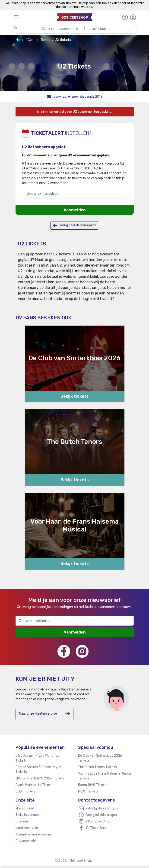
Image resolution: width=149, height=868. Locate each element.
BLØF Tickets (25, 791)
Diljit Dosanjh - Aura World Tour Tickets (38, 758)
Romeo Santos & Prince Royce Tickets (38, 769)
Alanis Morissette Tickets (34, 785)
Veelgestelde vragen (101, 815)
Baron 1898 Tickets (93, 785)
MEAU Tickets (88, 791)
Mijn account (25, 808)
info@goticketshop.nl (102, 808)
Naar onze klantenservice (44, 714)
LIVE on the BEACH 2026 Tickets (40, 778)
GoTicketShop (97, 828)
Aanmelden (75, 210)
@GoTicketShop (98, 821)
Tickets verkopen (29, 815)
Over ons (22, 821)
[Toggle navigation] (33, 17)
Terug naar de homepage (75, 225)
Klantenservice (27, 828)
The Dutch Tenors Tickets (97, 767)
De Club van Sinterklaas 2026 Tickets (100, 758)
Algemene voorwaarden (33, 834)
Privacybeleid (26, 841)
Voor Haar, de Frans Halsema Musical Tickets (105, 776)
